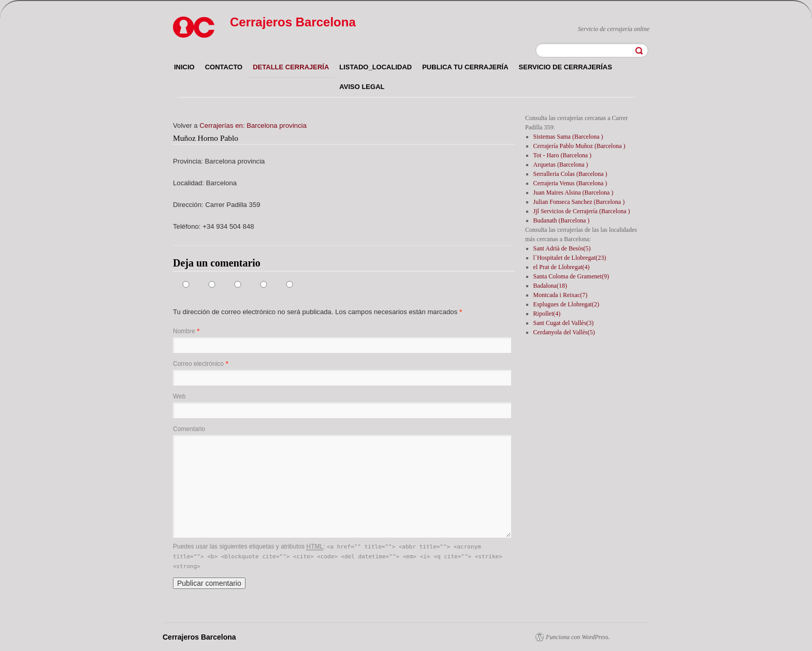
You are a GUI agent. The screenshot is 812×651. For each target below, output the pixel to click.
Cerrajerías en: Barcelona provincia (253, 125)
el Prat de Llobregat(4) (562, 267)
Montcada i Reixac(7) (561, 295)
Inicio (184, 67)
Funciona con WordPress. (578, 637)
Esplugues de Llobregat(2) (566, 304)
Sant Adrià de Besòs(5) (562, 248)
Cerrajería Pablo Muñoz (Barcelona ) (579, 146)
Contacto (224, 67)
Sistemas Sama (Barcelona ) (568, 137)
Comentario (189, 429)
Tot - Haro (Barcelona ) (562, 155)
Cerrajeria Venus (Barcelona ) (570, 183)
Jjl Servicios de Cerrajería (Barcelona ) (582, 211)
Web (179, 396)
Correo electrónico (198, 364)
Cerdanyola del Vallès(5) (564, 332)
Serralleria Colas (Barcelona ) (570, 174)
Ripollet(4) (547, 314)
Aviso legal (362, 87)
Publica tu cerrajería (465, 67)
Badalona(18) (550, 286)
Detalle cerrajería (291, 67)
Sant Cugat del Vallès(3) (564, 323)
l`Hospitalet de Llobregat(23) (570, 258)
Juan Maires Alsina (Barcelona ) (574, 193)
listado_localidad (375, 67)
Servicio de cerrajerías (565, 67)
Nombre (184, 331)
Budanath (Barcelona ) (562, 220)
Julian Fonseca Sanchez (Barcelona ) (579, 202)
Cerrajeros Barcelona (293, 22)
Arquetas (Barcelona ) (561, 165)
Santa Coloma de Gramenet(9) (571, 276)
